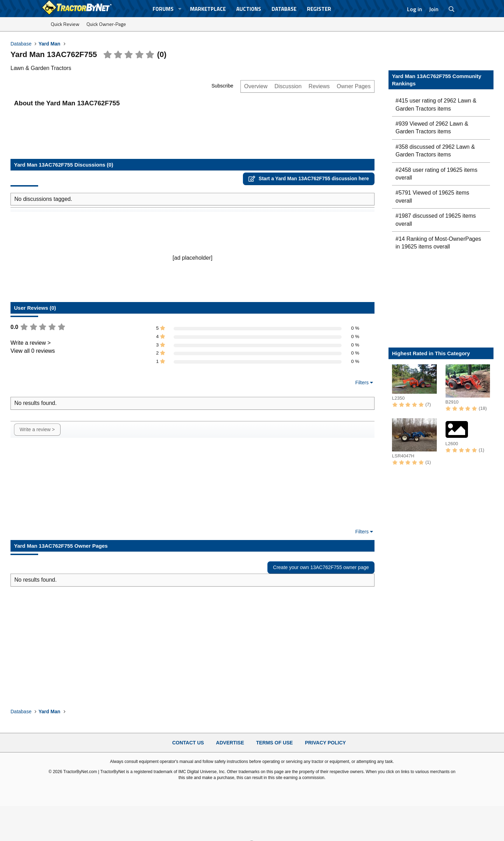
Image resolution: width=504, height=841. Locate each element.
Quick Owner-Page (106, 24)
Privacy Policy (325, 743)
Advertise (230, 743)
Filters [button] (362, 383)
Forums (163, 9)
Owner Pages (354, 86)
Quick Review (65, 24)
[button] (180, 9)
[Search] (452, 9)
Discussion (288, 86)
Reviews (319, 86)
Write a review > (31, 343)
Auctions (249, 9)
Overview (256, 86)
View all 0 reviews (33, 351)
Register (319, 9)
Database (284, 9)
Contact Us (188, 743)
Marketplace (208, 9)
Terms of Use (275, 743)
